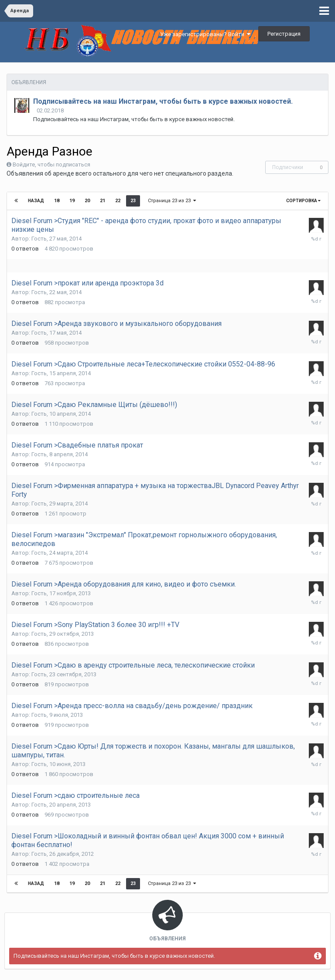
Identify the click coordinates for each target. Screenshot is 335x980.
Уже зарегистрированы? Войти (205, 34)
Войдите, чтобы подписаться (51, 164)
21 (103, 201)
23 (133, 201)
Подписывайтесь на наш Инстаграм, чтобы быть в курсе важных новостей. (163, 101)
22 (118, 201)
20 (87, 201)
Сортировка (303, 201)
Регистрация (284, 34)
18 (57, 201)
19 (72, 201)
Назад (36, 201)
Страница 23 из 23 (172, 201)
